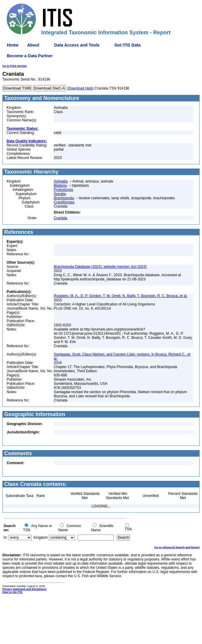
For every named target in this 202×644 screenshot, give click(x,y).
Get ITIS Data (127, 45)
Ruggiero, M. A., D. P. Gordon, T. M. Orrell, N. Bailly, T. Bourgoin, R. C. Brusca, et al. (121, 296)
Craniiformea (64, 202)
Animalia (61, 181)
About (33, 45)
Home (13, 45)
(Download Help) (80, 88)
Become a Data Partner (30, 56)
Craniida (61, 218)
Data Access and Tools (77, 45)
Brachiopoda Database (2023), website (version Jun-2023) (100, 267)
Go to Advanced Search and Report (177, 547)
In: (6, 538)
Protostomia (63, 190)
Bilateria (60, 186)
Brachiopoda (64, 198)
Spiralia (60, 194)
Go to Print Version (15, 66)
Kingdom (40, 538)
